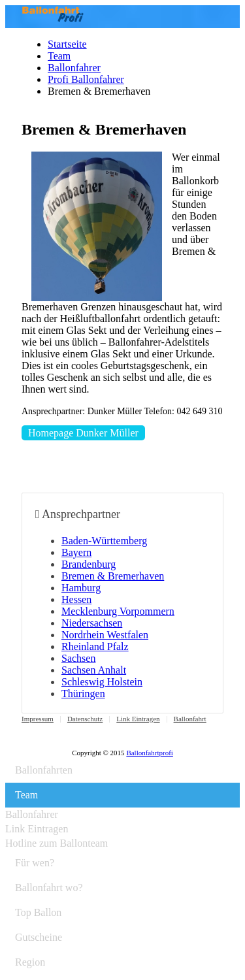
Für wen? (35, 863)
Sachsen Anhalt (94, 670)
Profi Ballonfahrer (86, 79)
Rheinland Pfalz (95, 646)
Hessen (76, 599)
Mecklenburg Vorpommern (118, 611)
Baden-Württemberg (104, 541)
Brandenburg (89, 564)
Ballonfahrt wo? (49, 888)
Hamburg (81, 588)
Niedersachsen (92, 623)
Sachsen (78, 658)
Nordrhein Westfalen (105, 635)
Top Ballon (38, 912)
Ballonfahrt (190, 719)
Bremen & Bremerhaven (113, 576)
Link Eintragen (138, 719)
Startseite (67, 44)
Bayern (76, 552)
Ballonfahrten (44, 770)
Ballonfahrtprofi (149, 753)
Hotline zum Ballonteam (57, 843)
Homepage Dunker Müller (83, 433)
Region (30, 962)
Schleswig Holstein (102, 682)
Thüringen (83, 694)
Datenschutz (85, 719)
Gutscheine (39, 937)
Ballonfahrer (74, 68)
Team (59, 56)
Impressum (38, 719)
